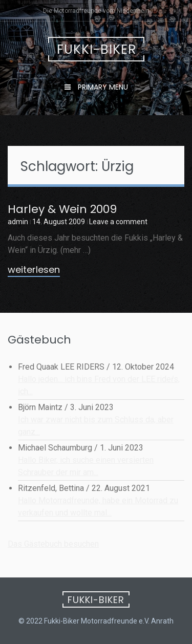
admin (18, 222)
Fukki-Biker (97, 49)
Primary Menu (102, 87)
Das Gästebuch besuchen (53, 544)
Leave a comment (118, 222)
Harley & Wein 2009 (62, 209)
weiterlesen (34, 270)
